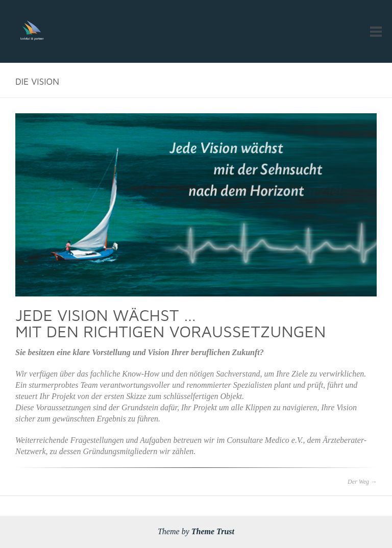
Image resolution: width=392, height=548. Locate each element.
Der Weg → (362, 482)
